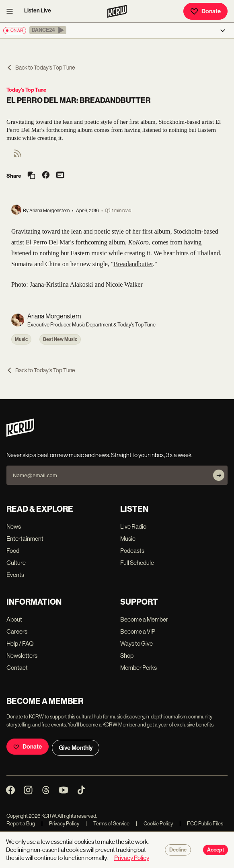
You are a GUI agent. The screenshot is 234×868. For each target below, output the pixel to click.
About (14, 619)
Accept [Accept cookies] (216, 850)
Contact (17, 668)
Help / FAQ (20, 643)
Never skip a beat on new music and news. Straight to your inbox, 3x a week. (100, 455)
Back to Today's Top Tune (41, 68)
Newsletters (22, 656)
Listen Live (38, 11)
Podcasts (132, 551)
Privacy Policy (60, 824)
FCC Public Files (201, 824)
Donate (205, 11)
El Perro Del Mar (48, 242)
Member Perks (139, 668)
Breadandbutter (133, 264)
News (14, 526)
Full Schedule (137, 563)
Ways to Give (136, 643)
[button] (48, 30)
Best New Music (60, 339)
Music (21, 339)
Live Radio (133, 526)
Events (15, 575)
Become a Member (144, 619)
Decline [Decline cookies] (178, 850)
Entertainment (25, 539)
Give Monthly (76, 748)
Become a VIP (138, 631)
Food (13, 551)
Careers (17, 631)
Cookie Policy (154, 824)
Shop (127, 656)
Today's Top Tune (26, 90)
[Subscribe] (219, 475)
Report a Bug (21, 824)
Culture (16, 563)
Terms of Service (108, 824)
